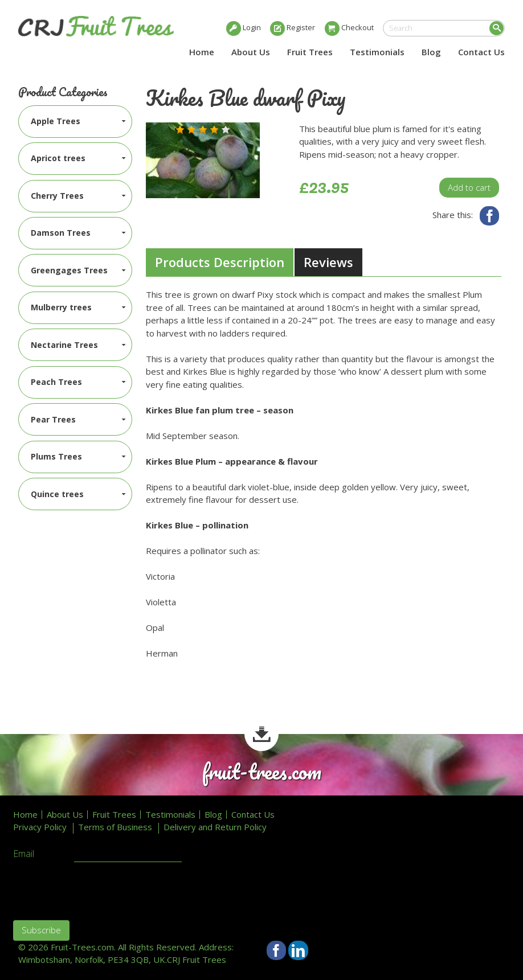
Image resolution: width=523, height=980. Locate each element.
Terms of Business (115, 827)
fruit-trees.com (261, 772)
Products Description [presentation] (220, 262)
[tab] (220, 263)
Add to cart (469, 187)
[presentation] (100, 889)
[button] (180, 130)
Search (497, 28)
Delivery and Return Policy (215, 827)
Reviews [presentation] (328, 262)
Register (301, 27)
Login (252, 27)
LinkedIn (298, 951)
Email (24, 854)
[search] (444, 28)
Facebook (490, 216)
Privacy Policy (40, 827)
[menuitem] (75, 122)
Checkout (357, 27)
